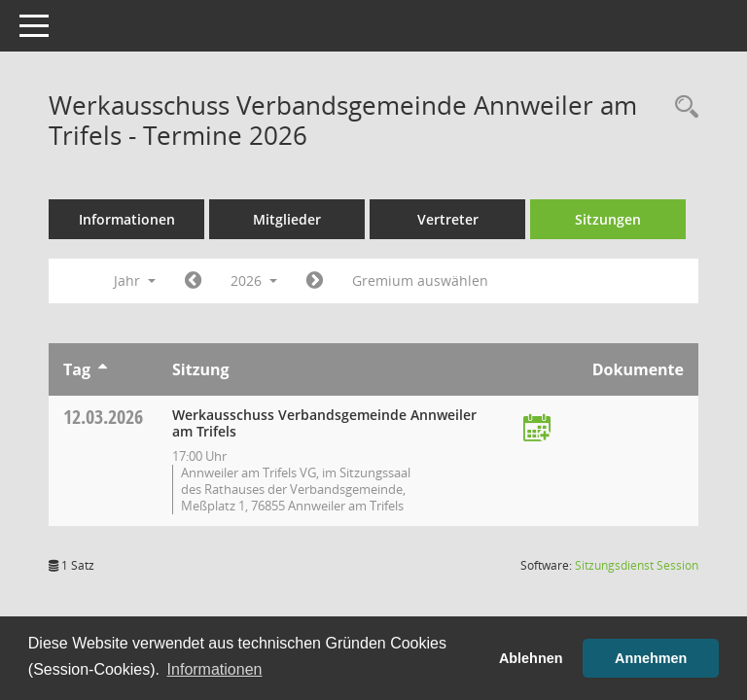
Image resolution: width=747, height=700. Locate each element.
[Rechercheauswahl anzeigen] (682, 107)
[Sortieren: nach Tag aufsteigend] (103, 369)
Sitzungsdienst (637, 565)
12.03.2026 (103, 417)
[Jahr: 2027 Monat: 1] (315, 281)
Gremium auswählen (420, 280)
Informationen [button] (215, 669)
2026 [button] (254, 280)
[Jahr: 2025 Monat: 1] (193, 281)
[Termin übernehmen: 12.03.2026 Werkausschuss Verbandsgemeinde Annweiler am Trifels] (537, 429)
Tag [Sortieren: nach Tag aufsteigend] (77, 369)
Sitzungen (608, 219)
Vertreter (448, 219)
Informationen (127, 219)
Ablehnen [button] (531, 658)
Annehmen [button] (651, 658)
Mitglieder (287, 219)
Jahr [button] (135, 280)
